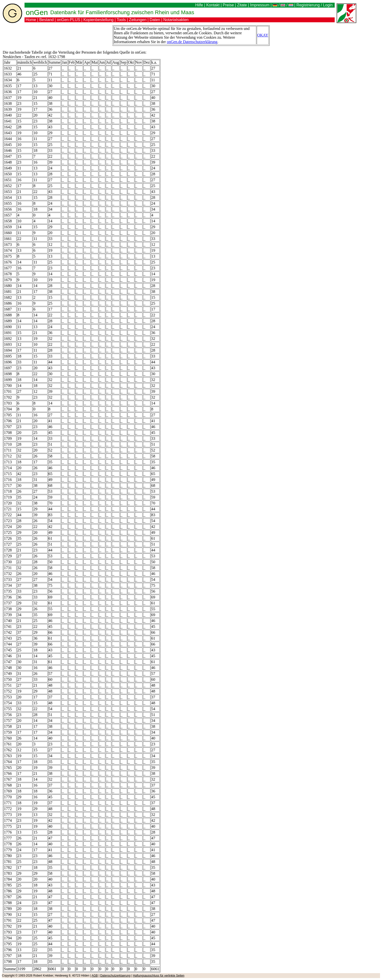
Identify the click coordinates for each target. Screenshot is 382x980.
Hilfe (199, 5)
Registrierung (308, 5)
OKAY (263, 35)
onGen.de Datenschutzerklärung (192, 42)
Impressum (260, 5)
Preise (228, 5)
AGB (95, 976)
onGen (37, 12)
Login (328, 5)
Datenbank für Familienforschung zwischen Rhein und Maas (122, 12)
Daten (155, 20)
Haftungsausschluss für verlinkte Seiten (159, 976)
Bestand (46, 20)
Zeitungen (138, 20)
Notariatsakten (176, 20)
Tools (121, 20)
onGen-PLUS (69, 20)
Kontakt (213, 5)
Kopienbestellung (98, 20)
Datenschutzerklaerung (115, 976)
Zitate (242, 5)
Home (31, 20)
